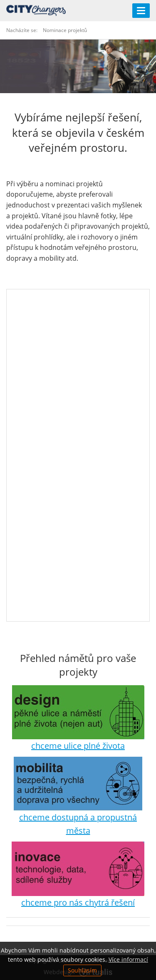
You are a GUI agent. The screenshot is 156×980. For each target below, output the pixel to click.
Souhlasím (82, 970)
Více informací (128, 959)
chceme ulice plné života (78, 746)
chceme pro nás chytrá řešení (78, 902)
